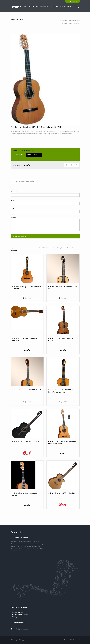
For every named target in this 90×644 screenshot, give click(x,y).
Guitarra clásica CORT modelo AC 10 (26, 441)
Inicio (26, 6)
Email (13, 200)
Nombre (14, 192)
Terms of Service (72, 248)
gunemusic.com (28, 640)
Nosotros (59, 6)
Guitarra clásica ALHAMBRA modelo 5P (27, 390)
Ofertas (52, 6)
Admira (24, 165)
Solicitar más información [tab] (23, 181)
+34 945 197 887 (19, 623)
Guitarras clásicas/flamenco (70, 23)
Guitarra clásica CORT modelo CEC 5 (62, 493)
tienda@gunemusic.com (21, 629)
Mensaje (14, 217)
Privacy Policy (61, 248)
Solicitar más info (34, 155)
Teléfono (14, 209)
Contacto (68, 6)
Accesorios (44, 6)
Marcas (66, 640)
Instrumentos (34, 6)
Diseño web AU (75, 640)
